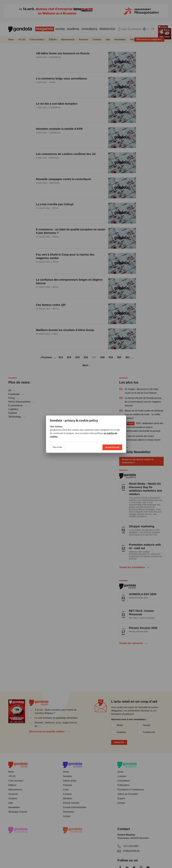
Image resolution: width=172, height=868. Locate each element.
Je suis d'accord (112, 445)
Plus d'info (58, 445)
